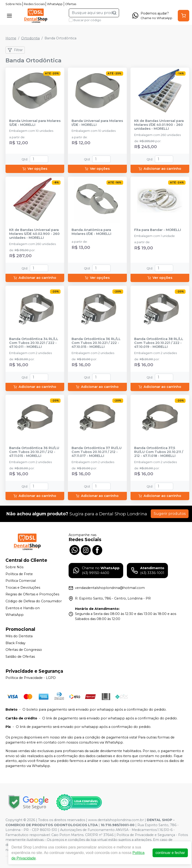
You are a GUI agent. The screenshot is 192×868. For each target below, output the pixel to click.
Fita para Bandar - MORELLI (158, 230)
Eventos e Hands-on (23, 608)
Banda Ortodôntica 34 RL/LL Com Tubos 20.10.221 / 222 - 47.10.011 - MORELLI (34, 343)
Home (11, 38)
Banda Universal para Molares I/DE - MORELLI (97, 123)
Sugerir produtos (170, 514)
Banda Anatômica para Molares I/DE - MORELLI (91, 232)
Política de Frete (19, 574)
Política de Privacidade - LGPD (31, 678)
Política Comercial (21, 581)
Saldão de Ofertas (20, 657)
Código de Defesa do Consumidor (34, 601)
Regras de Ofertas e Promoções (32, 594)
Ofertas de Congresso (24, 650)
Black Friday (15, 643)
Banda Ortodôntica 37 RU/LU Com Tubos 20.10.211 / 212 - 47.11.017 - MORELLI (97, 452)
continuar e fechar (170, 853)
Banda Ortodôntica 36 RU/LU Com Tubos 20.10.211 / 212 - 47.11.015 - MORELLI (34, 452)
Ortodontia (30, 38)
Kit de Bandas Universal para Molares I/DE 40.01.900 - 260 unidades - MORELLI (159, 125)
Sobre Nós (13, 4)
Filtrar (15, 50)
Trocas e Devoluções (23, 588)
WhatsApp (55, 4)
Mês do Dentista (19, 636)
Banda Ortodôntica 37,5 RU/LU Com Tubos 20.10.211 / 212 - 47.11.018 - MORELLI (159, 452)
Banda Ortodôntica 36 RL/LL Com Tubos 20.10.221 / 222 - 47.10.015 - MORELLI (96, 343)
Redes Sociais (34, 4)
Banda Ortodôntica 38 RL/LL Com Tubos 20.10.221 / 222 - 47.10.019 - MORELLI (159, 343)
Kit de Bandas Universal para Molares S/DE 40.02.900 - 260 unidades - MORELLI (34, 234)
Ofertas (71, 4)
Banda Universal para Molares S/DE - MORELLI (35, 123)
